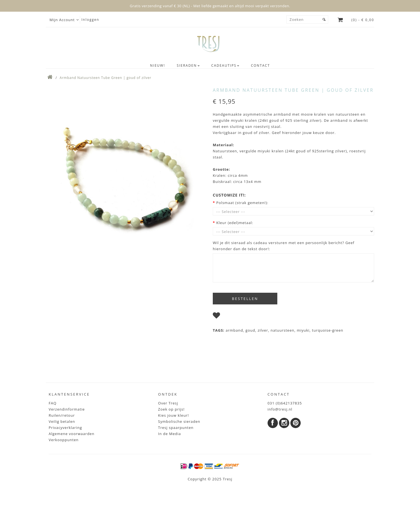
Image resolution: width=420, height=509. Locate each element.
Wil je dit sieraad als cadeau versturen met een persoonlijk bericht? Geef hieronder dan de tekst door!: (284, 246)
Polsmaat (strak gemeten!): (242, 203)
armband (234, 330)
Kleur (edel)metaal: (235, 223)
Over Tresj (168, 403)
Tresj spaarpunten (176, 428)
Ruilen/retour (62, 415)
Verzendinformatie (67, 409)
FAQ (53, 403)
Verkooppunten (64, 440)
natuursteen (283, 330)
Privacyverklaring (65, 428)
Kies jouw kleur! (173, 415)
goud (250, 330)
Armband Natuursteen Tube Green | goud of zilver (106, 78)
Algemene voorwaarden (71, 434)
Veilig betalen (62, 421)
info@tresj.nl (280, 409)
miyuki (303, 330)
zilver (263, 330)
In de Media (169, 434)
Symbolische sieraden (179, 421)
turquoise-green (328, 330)
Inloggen (90, 20)
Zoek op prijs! (171, 409)
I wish (228, 317)
